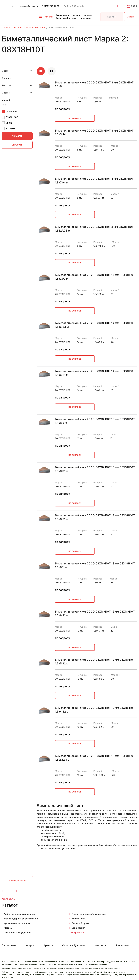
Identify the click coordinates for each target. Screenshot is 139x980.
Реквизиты (123, 945)
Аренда (88, 15)
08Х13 (7, 123)
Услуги (77, 15)
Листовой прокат (81, 923)
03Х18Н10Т (10, 117)
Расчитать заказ (17, 881)
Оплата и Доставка (66, 18)
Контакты (86, 18)
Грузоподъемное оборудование (89, 914)
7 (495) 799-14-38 (51, 6)
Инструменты (79, 919)
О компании (62, 15)
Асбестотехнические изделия (20, 914)
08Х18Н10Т (10, 112)
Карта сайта (8, 899)
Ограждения (78, 928)
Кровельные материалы (17, 923)
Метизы (8, 928)
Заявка (131, 17)
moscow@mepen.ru (29, 6)
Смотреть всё (77, 932)
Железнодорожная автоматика (21, 919)
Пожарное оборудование (17, 932)
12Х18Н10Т (10, 129)
